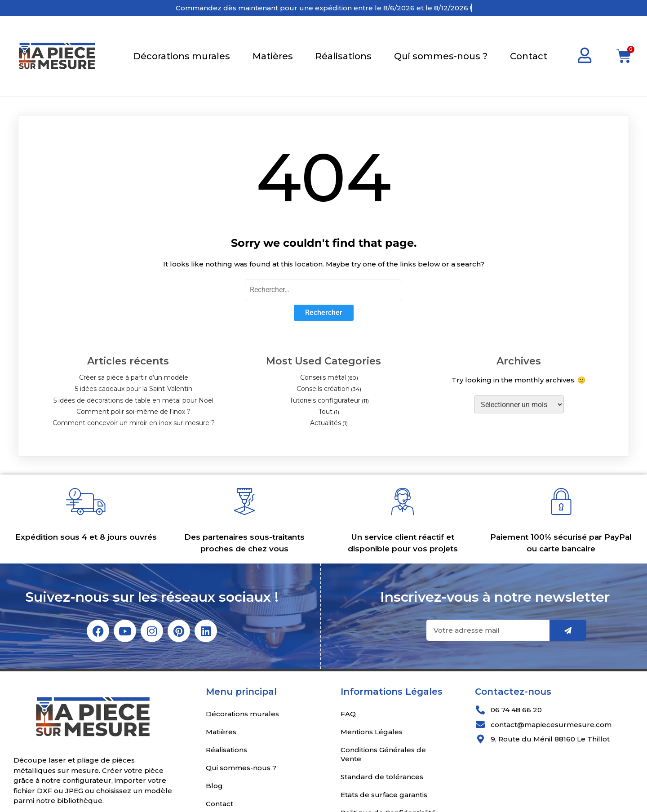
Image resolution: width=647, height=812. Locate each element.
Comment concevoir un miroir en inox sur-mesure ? (134, 423)
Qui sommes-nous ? (441, 56)
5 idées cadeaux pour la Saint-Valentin (134, 389)
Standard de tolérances (382, 777)
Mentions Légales (372, 732)
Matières (273, 56)
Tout (326, 412)
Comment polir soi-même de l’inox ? (133, 412)
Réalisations (343, 56)
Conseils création (323, 389)
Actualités (326, 423)
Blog (214, 786)
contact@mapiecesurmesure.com (551, 725)
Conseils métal (323, 377)
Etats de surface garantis (384, 795)
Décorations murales (182, 56)
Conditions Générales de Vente (383, 754)
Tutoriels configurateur (325, 400)
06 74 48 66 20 (516, 710)
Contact (529, 56)
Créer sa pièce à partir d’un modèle (134, 377)
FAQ (348, 714)
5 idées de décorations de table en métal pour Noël (133, 400)
